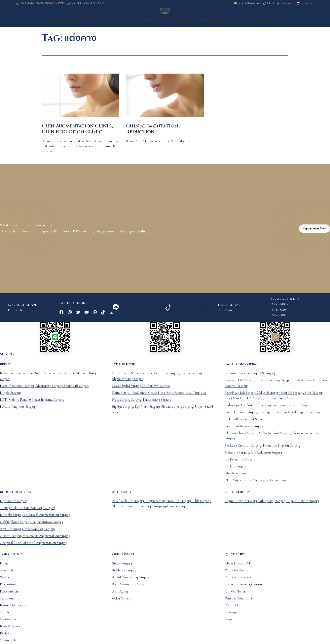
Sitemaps (231, 617)
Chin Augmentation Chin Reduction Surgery (255, 485)
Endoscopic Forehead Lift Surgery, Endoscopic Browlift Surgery (268, 409)
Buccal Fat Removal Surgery (244, 430)
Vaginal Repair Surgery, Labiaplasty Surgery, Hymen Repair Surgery (272, 505)
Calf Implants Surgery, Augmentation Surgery (31, 526)
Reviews (5, 638)
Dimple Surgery (235, 478)
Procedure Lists (10, 596)
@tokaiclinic (148, 316)
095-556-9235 (55, 3)
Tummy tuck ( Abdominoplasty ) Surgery (28, 512)
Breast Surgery (122, 568)
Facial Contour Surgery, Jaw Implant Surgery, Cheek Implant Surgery (272, 416)
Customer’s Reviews (238, 582)
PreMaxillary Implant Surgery (245, 423)
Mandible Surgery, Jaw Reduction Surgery (253, 457)
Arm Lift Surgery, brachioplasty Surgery (27, 533)
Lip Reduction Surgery (240, 464)
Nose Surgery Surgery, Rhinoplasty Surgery (142, 404)
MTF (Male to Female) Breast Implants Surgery (32, 404)
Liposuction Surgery (14, 505)
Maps (273, 24)
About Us (82, 24)
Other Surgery (122, 603)
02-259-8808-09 (29, 3)
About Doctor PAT (238, 568)
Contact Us (250, 24)
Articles (5, 617)
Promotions (141, 24)
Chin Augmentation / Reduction (154, 133)
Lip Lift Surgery (235, 471)
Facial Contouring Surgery (131, 582)
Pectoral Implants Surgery (18, 411)
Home (58, 24)
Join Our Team (235, 596)
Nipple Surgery (10, 397)
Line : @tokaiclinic (152, 307)
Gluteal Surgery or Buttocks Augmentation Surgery (35, 540)
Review (166, 24)
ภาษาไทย (307, 3)
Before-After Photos (13, 610)
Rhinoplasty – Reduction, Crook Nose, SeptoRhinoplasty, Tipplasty (159, 397)
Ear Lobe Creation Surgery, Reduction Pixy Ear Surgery (262, 450)
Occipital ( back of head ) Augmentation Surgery (34, 547)
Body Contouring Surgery (130, 589)
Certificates (8, 624)
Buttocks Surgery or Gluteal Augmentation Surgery (35, 519)
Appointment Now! (314, 233)
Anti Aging (120, 596)
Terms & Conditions (238, 603)
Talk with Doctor (237, 575)
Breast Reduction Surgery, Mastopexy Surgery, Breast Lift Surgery (45, 390)
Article (224, 24)
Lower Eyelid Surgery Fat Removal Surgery (141, 390)
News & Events (195, 24)
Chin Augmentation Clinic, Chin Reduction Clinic (77, 133)
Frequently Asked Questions (244, 589)
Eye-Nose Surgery (124, 575)
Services (111, 24)
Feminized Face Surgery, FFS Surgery (250, 377)
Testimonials (9, 603)
